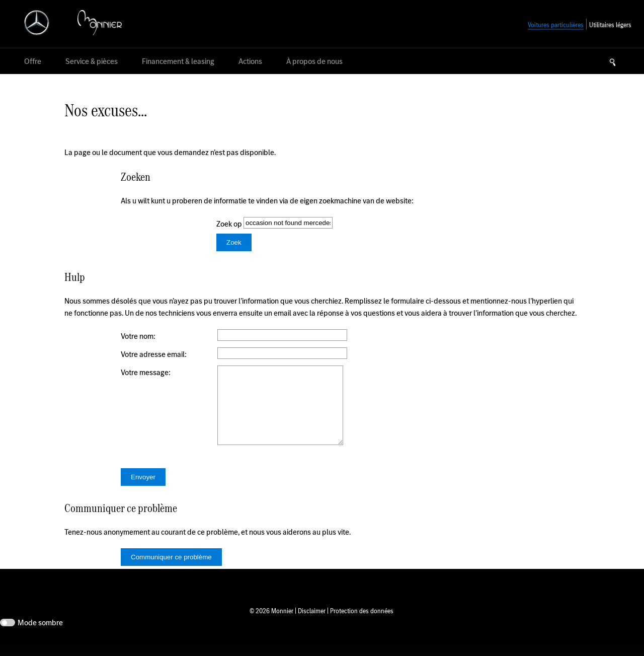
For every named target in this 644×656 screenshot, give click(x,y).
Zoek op (230, 224)
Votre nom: (138, 336)
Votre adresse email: (154, 354)
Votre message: (146, 372)
